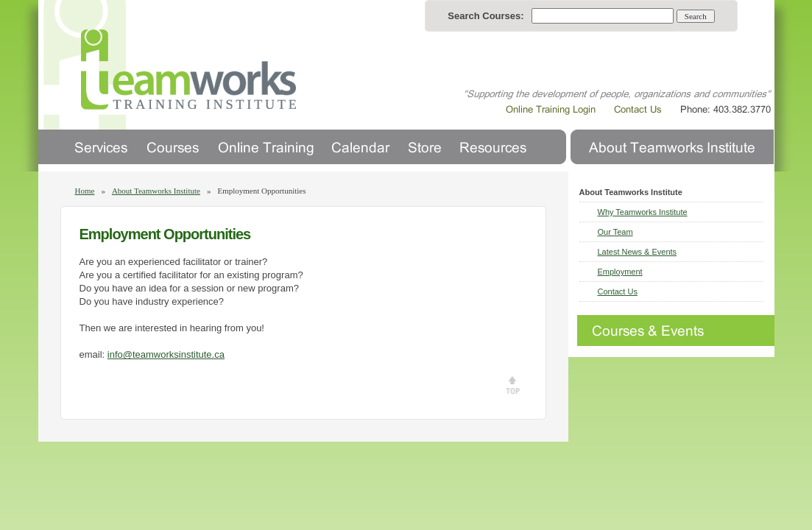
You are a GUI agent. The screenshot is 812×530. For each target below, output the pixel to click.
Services (101, 147)
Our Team (615, 232)
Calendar (361, 147)
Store (425, 147)
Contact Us (618, 291)
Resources (493, 147)
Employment (620, 272)
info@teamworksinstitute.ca (166, 354)
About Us (672, 147)
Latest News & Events (638, 252)
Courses (172, 147)
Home (85, 191)
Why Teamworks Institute (643, 212)
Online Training (265, 147)
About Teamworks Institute (156, 191)
